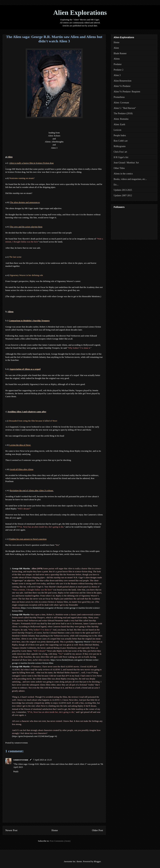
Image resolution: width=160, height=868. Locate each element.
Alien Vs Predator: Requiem (127, 92)
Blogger (97, 861)
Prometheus (119, 97)
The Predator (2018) (123, 113)
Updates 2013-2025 (123, 190)
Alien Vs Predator (122, 86)
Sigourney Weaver (82, 642)
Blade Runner (120, 53)
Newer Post (11, 830)
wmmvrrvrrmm (21, 760)
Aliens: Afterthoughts (54, 142)
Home (55, 830)
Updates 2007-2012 (123, 195)
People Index (120, 135)
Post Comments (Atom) (60, 841)
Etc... (116, 185)
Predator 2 (118, 70)
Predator (118, 64)
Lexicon (117, 130)
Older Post (97, 830)
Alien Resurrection (122, 81)
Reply (16, 771)
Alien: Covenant (121, 103)
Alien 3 (54, 148)
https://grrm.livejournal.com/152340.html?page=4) (35, 736)
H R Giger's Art (121, 157)
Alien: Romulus (121, 119)
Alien (116, 48)
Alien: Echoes (54, 136)
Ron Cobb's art (121, 141)
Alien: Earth (119, 124)
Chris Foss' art (120, 152)
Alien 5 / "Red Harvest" (125, 108)
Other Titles (119, 168)
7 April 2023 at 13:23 (42, 760)
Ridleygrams (120, 146)
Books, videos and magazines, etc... (130, 179)
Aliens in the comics (123, 174)
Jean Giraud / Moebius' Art (126, 163)
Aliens (117, 59)
